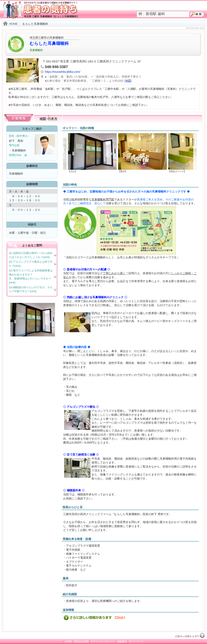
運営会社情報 (81, 642)
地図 (128, 81)
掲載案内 (122, 642)
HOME (13, 24)
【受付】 (141, 170)
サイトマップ (136, 642)
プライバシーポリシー (103, 642)
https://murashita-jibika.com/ (63, 72)
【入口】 (91, 170)
